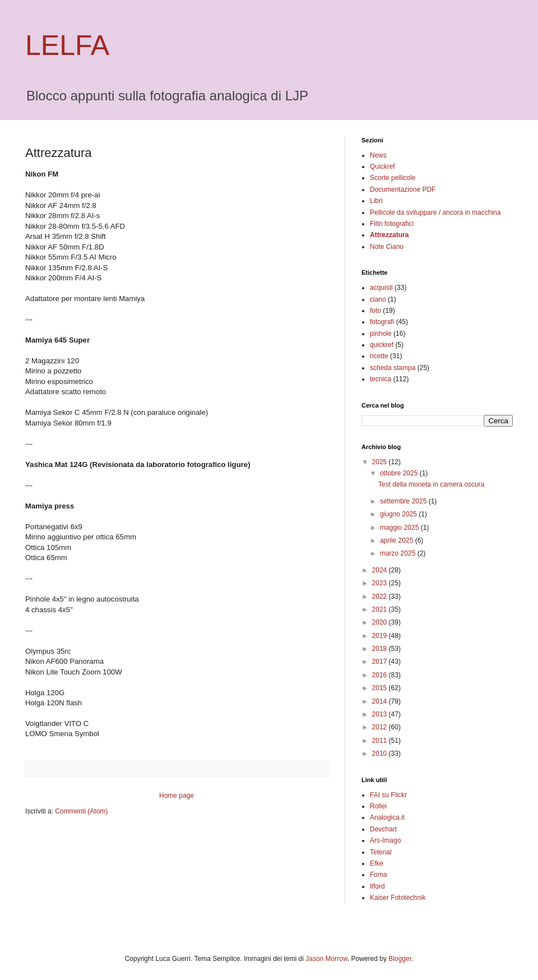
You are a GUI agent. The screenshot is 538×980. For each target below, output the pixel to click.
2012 (381, 727)
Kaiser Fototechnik (398, 898)
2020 (381, 622)
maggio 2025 (400, 528)
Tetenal (381, 852)
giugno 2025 (399, 514)
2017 (381, 662)
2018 (381, 649)
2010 (381, 754)
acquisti (381, 288)
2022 (381, 597)
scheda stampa (393, 368)
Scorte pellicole (393, 178)
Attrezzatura (389, 235)
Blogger (400, 959)
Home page (177, 796)
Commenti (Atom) (81, 811)
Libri (376, 201)
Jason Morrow (326, 959)
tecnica (381, 379)
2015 (381, 688)
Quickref (382, 167)
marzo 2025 (399, 553)
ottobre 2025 (400, 473)
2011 (381, 741)
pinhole (381, 334)
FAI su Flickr (388, 795)
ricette (379, 356)
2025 (381, 462)
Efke (377, 863)
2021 (381, 609)
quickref (382, 345)
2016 (381, 675)
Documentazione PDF (403, 189)
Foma (379, 875)
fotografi (382, 322)
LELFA (67, 45)
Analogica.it (387, 817)
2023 (381, 583)
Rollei (378, 806)
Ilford (377, 886)
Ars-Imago (385, 840)
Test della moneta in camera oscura (431, 484)
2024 (381, 570)
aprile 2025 (398, 540)
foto (375, 311)
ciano (378, 299)
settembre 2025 (404, 501)
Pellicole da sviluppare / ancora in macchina (435, 212)
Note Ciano (387, 247)
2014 (381, 701)
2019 (381, 636)
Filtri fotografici (392, 224)
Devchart (383, 829)
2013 (381, 714)
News (378, 155)
